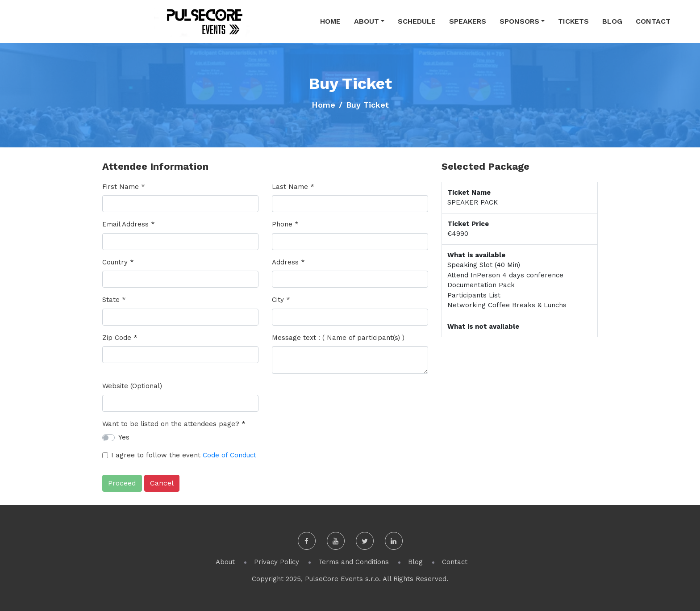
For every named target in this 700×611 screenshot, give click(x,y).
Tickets (573, 21)
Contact (653, 21)
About (367, 21)
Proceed (122, 483)
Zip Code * (120, 338)
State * (114, 300)
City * (281, 300)
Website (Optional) (132, 386)
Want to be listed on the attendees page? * (174, 424)
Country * (118, 262)
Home (330, 21)
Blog (612, 21)
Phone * (285, 224)
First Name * (124, 187)
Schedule (417, 21)
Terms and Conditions (354, 562)
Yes (124, 437)
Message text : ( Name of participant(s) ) (338, 338)
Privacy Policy (277, 562)
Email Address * (129, 224)
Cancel (162, 483)
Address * (288, 262)
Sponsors (519, 21)
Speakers (468, 21)
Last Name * (293, 187)
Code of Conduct (229, 455)
